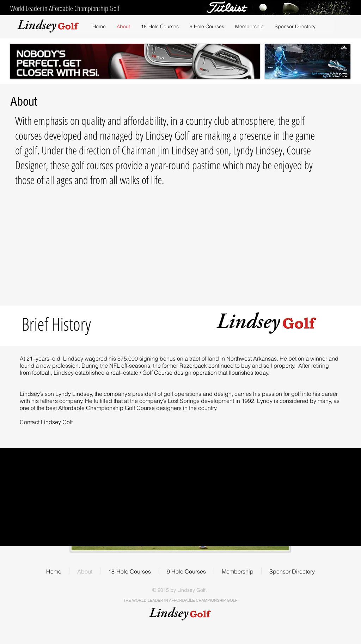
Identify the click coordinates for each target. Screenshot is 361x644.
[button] (207, 26)
